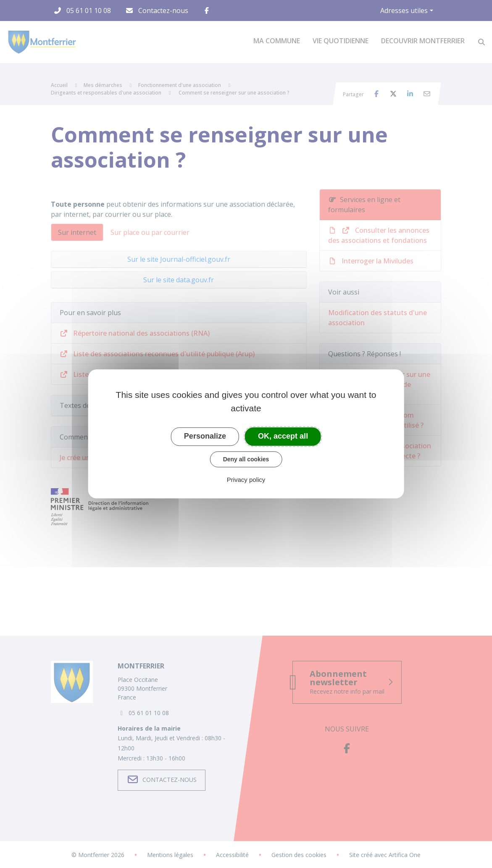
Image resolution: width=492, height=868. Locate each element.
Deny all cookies (246, 459)
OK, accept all (283, 436)
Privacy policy (246, 480)
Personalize (205, 436)
